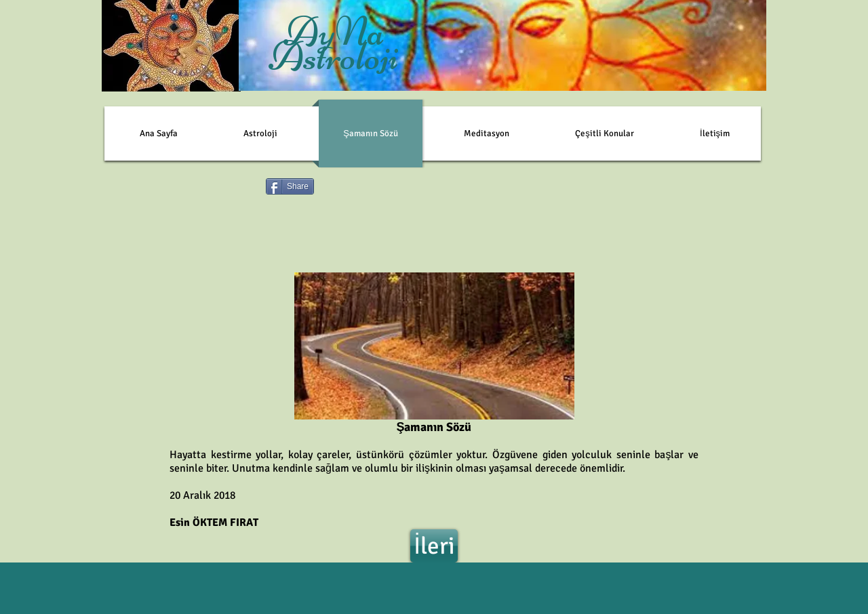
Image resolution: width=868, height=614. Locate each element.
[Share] (290, 186)
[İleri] (434, 546)
